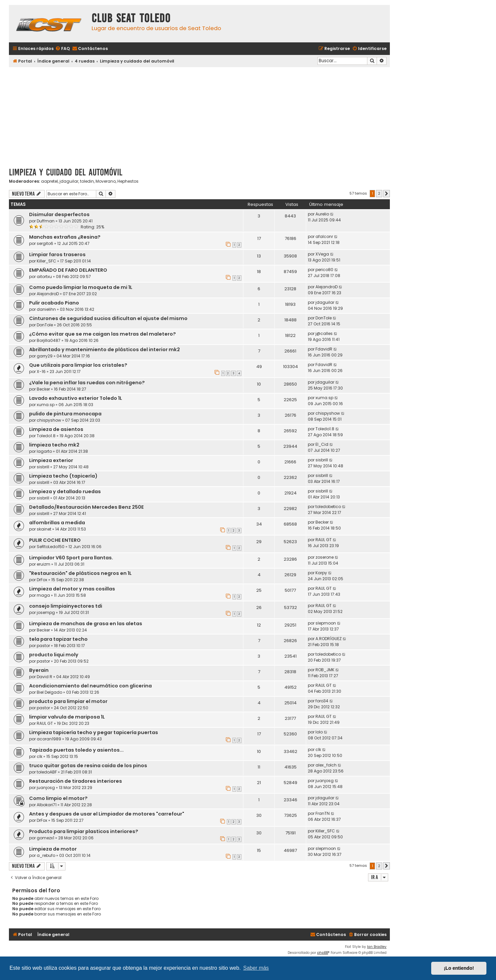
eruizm (43, 564)
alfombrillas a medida (57, 523)
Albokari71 (47, 805)
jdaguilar (69, 181)
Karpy (321, 573)
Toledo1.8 (46, 436)
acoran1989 (49, 739)
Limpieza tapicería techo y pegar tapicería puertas (94, 732)
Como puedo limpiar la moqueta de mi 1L (81, 287)
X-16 (41, 372)
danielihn (46, 309)
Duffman (46, 221)
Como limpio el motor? (58, 798)
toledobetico (328, 507)
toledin (87, 181)
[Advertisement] (199, 115)
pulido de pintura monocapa (65, 414)
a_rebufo (46, 855)
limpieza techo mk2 (54, 445)
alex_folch (326, 765)
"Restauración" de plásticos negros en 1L (80, 573)
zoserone (325, 557)
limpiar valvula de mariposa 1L (67, 717)
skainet (44, 529)
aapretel (49, 181)
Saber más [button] (256, 968)
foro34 (322, 701)
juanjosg (46, 788)
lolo (319, 732)
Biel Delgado (49, 692)
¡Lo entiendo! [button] (459, 968)
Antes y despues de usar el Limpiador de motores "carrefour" (107, 814)
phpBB (323, 953)
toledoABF (47, 772)
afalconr (324, 236)
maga (43, 595)
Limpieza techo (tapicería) (63, 476)
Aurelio (322, 214)
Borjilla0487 (49, 340)
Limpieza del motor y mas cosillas (72, 589)
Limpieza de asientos (56, 429)
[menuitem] (62, 49)
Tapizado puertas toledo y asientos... (76, 750)
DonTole (45, 325)
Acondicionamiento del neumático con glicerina (90, 686)
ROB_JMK (325, 670)
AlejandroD (48, 294)
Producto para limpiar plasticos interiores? (84, 831)
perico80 (324, 270)
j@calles (324, 333)
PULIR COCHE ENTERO (55, 540)
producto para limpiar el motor (68, 701)
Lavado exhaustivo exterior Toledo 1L (76, 398)
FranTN (323, 813)
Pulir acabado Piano (54, 303)
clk (40, 756)
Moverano (106, 181)
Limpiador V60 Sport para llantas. (71, 558)
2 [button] (379, 193)
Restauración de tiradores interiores (76, 781)
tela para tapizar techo (58, 639)
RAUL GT (324, 540)
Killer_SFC (46, 261)
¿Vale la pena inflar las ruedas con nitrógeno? (87, 383)
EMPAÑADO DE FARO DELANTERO (68, 270)
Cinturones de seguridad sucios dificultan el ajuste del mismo (108, 318)
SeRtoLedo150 (51, 547)
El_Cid (322, 444)
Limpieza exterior (51, 460)
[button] (387, 194)
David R (44, 677)
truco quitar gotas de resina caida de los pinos (88, 766)
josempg (46, 612)
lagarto (44, 451)
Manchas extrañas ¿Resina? (65, 237)
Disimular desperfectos (59, 214)
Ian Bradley (377, 947)
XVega (322, 254)
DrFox (42, 580)
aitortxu (44, 277)
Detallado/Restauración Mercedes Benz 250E (86, 507)
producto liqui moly (54, 655)
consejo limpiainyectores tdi (66, 606)
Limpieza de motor (53, 849)
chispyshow (49, 420)
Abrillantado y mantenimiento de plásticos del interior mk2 (104, 350)
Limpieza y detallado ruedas (65, 491)
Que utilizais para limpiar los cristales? (78, 365)
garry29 (45, 356)
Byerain (39, 670)
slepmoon (326, 623)
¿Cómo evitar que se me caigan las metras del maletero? (103, 334)
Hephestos (128, 181)
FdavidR (324, 349)
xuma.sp (46, 405)
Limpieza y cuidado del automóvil (66, 172)
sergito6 (45, 243)
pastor (43, 646)
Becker (43, 389)
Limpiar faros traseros (57, 255)
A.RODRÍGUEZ (329, 639)
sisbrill (43, 467)
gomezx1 (45, 838)
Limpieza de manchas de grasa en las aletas (86, 624)
